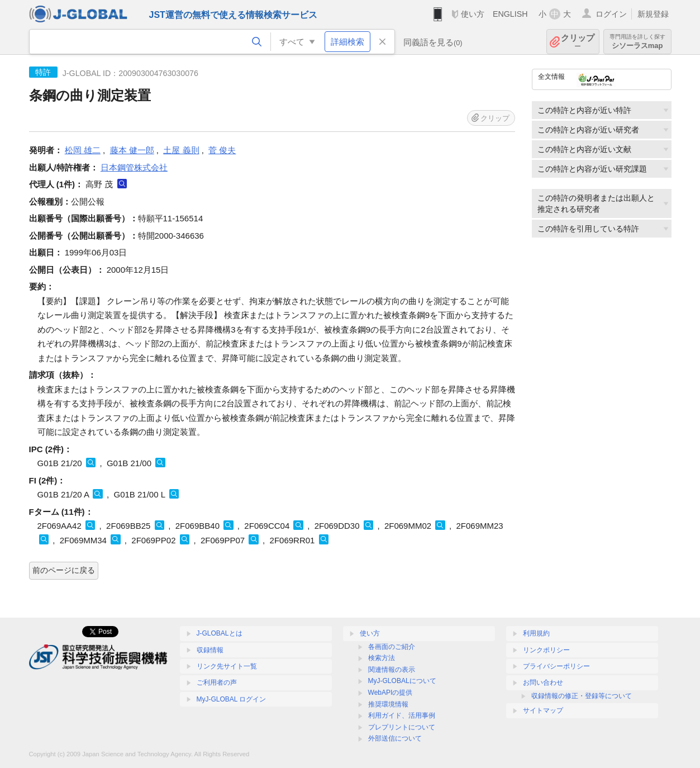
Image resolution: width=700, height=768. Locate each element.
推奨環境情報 (388, 704)
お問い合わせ (543, 682)
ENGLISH (510, 14)
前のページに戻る (64, 570)
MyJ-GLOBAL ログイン (232, 699)
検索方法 (382, 658)
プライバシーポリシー (556, 666)
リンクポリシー (546, 650)
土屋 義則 (181, 150)
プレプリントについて (402, 727)
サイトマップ (543, 710)
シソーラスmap (637, 42)
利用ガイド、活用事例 (402, 715)
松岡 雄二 (83, 150)
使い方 (473, 14)
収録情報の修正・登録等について (582, 696)
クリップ (578, 42)
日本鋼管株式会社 (134, 167)
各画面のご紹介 (392, 647)
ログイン (611, 14)
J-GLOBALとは (220, 633)
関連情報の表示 (392, 670)
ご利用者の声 (217, 682)
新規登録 (653, 14)
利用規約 (536, 633)
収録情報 (210, 650)
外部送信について (395, 738)
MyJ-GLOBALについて (402, 681)
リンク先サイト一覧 (227, 666)
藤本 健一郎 (132, 150)
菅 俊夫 (222, 150)
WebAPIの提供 (391, 693)
